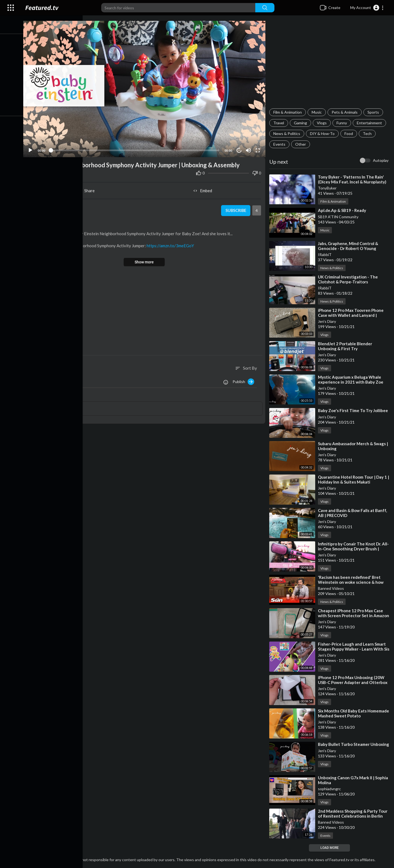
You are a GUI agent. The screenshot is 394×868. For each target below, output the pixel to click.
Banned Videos (332, 588)
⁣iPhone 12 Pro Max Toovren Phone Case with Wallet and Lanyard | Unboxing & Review (352, 315)
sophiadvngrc (330, 789)
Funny (343, 123)
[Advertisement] (330, 65)
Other (301, 144)
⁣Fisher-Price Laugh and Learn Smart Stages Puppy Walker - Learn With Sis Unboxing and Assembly (353, 649)
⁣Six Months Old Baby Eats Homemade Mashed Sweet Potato (354, 713)
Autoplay (381, 160)
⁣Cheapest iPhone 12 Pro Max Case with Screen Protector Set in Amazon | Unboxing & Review (354, 616)
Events (280, 144)
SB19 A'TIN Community (339, 217)
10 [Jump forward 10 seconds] (240, 149)
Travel (279, 123)
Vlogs (323, 123)
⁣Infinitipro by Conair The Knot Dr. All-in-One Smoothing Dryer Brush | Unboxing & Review (354, 549)
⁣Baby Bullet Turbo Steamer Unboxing (354, 744)
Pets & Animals (345, 112)
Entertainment (370, 123)
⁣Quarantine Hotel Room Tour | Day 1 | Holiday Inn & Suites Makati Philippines (354, 482)
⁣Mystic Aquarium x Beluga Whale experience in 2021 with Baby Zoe (351, 380)
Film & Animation (288, 112)
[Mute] (249, 149)
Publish (244, 380)
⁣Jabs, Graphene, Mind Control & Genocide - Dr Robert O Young (349, 246)
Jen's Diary (328, 321)
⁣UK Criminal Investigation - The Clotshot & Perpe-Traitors (349, 279)
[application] (146, 88)
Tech (368, 133)
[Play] (33, 149)
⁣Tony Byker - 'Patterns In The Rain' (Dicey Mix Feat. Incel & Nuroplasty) (353, 179)
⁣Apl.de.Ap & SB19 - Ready (343, 210)
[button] (367, 8)
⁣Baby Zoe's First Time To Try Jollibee (354, 410)
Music (318, 112)
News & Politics (288, 133)
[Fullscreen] (258, 149)
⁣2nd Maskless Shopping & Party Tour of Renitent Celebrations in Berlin (354, 814)
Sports (374, 112)
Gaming (301, 123)
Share (88, 189)
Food (350, 133)
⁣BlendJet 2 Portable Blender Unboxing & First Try (346, 346)
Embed (204, 189)
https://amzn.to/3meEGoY (173, 245)
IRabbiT (326, 255)
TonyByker (328, 188)
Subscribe (236, 209)
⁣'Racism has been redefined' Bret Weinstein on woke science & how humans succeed (352, 582)
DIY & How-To (323, 133)
